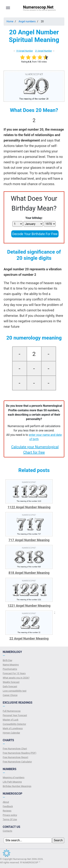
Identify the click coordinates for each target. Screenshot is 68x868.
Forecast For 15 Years (14, 673)
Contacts (7, 831)
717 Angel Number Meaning (29, 540)
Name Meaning (11, 665)
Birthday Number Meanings (17, 786)
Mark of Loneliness (13, 728)
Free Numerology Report (16, 757)
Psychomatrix (10, 669)
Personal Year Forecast (15, 715)
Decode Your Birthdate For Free (35, 234)
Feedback (8, 806)
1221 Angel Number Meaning (29, 606)
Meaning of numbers (14, 777)
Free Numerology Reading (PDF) (19, 753)
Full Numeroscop (12, 711)
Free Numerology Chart (15, 749)
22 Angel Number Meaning (29, 638)
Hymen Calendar (11, 733)
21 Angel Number (43, 51)
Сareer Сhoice (10, 695)
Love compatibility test (15, 691)
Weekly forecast (11, 682)
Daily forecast (10, 686)
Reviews (7, 811)
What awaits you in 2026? (16, 678)
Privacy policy (10, 815)
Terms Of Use (10, 819)
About (6, 802)
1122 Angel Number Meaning (29, 507)
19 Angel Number (25, 51)
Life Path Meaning (12, 782)
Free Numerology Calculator (17, 762)
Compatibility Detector (14, 724)
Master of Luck (11, 720)
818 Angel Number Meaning (29, 573)
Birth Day (7, 660)
